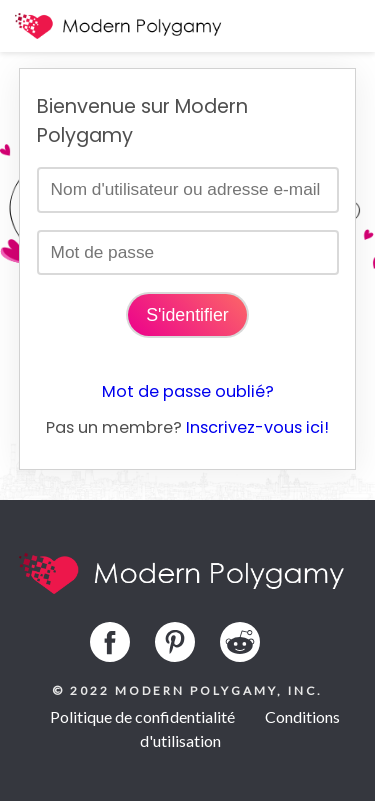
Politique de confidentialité (142, 716)
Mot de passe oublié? (188, 391)
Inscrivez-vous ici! (257, 427)
